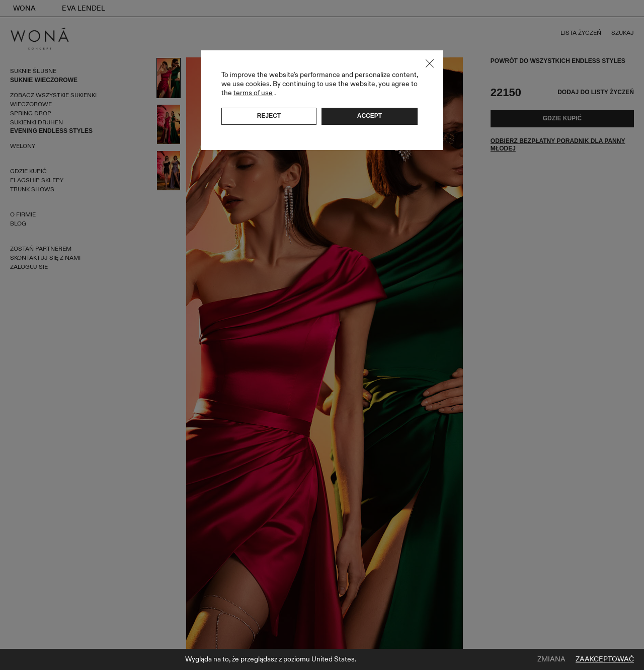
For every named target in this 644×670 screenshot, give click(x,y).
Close (430, 63)
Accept (370, 116)
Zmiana (551, 659)
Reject (269, 116)
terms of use (253, 93)
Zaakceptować (605, 659)
